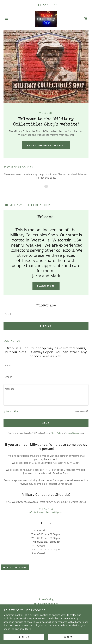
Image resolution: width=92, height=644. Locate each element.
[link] (46, 19)
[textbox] (46, 314)
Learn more (46, 286)
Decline (24, 637)
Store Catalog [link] (46, 599)
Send (46, 423)
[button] (10, 19)
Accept (68, 637)
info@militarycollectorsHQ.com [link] (46, 512)
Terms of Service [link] (72, 433)
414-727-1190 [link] (46, 5)
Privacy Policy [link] (56, 433)
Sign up (46, 326)
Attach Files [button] (12, 411)
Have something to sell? (46, 145)
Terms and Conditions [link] (46, 604)
